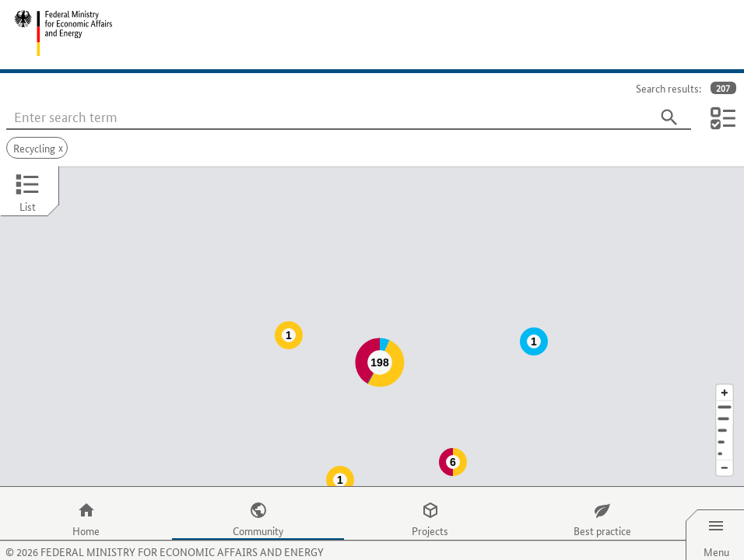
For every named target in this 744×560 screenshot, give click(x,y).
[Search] (669, 117)
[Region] (725, 399)
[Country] (725, 411)
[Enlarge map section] (725, 361)
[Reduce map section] (725, 437)
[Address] (725, 376)
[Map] (372, 311)
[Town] (725, 388)
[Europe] (725, 423)
